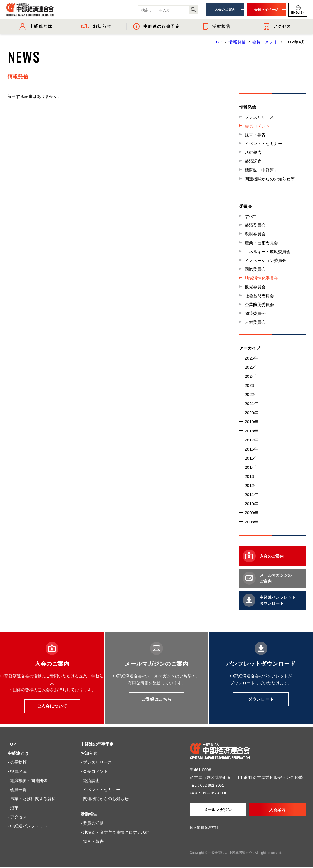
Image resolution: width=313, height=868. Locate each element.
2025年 (252, 367)
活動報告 (253, 152)
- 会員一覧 (17, 790)
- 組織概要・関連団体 (28, 780)
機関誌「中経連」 (261, 170)
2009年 (252, 513)
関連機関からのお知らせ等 (270, 179)
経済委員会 (255, 225)
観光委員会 (255, 287)
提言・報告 (255, 135)
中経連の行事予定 (97, 744)
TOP (218, 42)
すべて (251, 216)
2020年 (252, 413)
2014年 (252, 467)
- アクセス (17, 817)
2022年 (252, 394)
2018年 (252, 431)
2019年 (252, 422)
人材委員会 (255, 322)
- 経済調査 (90, 780)
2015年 (252, 458)
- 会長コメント (94, 771)
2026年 (252, 358)
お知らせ (89, 753)
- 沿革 (13, 808)
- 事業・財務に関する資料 (32, 799)
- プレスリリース (96, 762)
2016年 (252, 449)
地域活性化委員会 (261, 278)
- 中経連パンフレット (28, 826)
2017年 (252, 440)
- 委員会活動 (92, 823)
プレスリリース (259, 117)
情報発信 (237, 42)
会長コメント (265, 42)
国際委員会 (255, 269)
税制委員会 (255, 234)
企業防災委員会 (259, 305)
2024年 (252, 376)
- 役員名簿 (17, 771)
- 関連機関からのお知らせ (105, 799)
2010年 (252, 504)
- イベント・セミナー (100, 790)
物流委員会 (255, 313)
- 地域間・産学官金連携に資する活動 (115, 832)
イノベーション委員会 (266, 260)
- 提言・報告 (92, 841)
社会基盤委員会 (259, 296)
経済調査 (253, 161)
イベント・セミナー (263, 144)
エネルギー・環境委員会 (268, 252)
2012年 (252, 485)
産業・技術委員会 (261, 243)
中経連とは (18, 753)
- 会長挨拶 (17, 762)
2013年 (252, 476)
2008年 (252, 522)
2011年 (252, 495)
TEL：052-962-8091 (208, 785)
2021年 (252, 404)
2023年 (252, 385)
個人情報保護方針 (204, 828)
